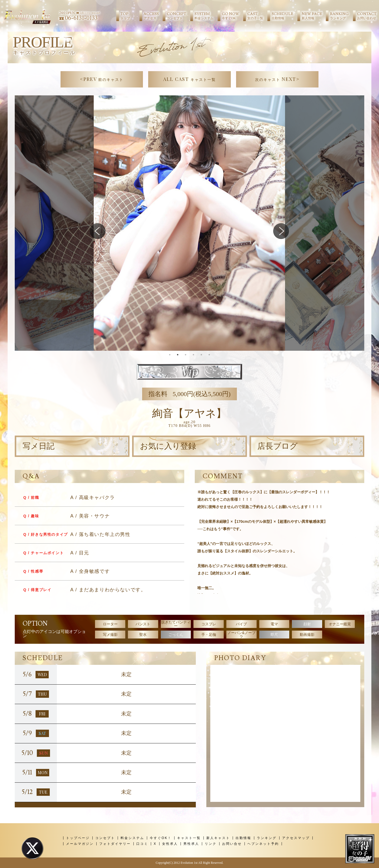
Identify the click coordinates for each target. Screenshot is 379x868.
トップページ (78, 838)
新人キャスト (218, 838)
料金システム (132, 838)
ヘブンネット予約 (263, 844)
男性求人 (191, 844)
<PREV (102, 79)
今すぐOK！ (161, 838)
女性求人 (170, 844)
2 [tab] (178, 355)
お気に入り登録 (168, 446)
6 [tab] (209, 355)
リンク (211, 844)
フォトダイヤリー (115, 844)
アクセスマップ (296, 838)
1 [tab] (170, 355)
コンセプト (105, 838)
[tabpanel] (189, 223)
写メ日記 (39, 446)
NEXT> (277, 79)
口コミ (142, 844)
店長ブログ (278, 446)
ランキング (267, 838)
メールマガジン (80, 844)
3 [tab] (186, 355)
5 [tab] (201, 355)
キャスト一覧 (189, 838)
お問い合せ (232, 844)
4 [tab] (193, 355)
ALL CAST (189, 79)
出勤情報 (243, 838)
